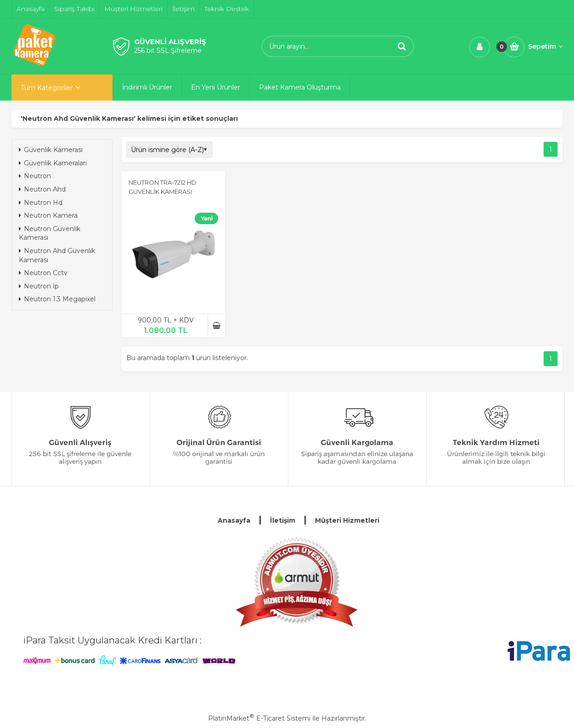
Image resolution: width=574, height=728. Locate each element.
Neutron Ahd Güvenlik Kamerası (57, 255)
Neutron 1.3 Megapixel (57, 299)
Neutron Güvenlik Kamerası (50, 233)
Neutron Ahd (42, 189)
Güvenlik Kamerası (51, 150)
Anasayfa (234, 520)
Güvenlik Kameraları (53, 163)
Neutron (35, 176)
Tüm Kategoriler (47, 88)
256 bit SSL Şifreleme (168, 51)
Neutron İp (39, 286)
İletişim (283, 520)
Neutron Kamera (48, 215)
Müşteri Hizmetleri (347, 520)
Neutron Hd (41, 203)
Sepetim (545, 46)
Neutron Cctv (43, 273)
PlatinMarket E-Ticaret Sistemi (259, 718)
